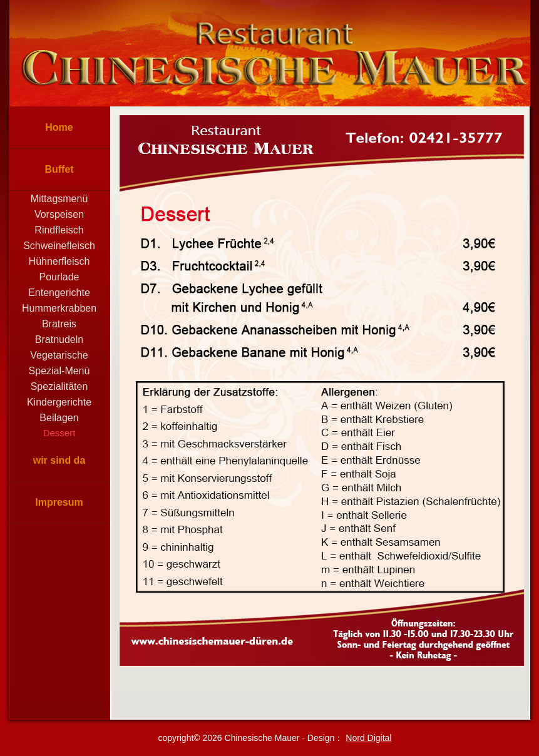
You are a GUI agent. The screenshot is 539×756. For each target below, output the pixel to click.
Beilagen (59, 418)
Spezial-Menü (59, 371)
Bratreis (59, 324)
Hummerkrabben (59, 308)
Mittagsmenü (59, 199)
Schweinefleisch (59, 246)
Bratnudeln (59, 340)
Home (59, 127)
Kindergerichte (59, 402)
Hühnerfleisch (59, 261)
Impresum (59, 502)
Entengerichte (59, 293)
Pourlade (59, 277)
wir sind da (59, 460)
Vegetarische (59, 355)
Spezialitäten (59, 386)
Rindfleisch (59, 230)
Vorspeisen (59, 214)
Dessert (59, 433)
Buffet (59, 169)
